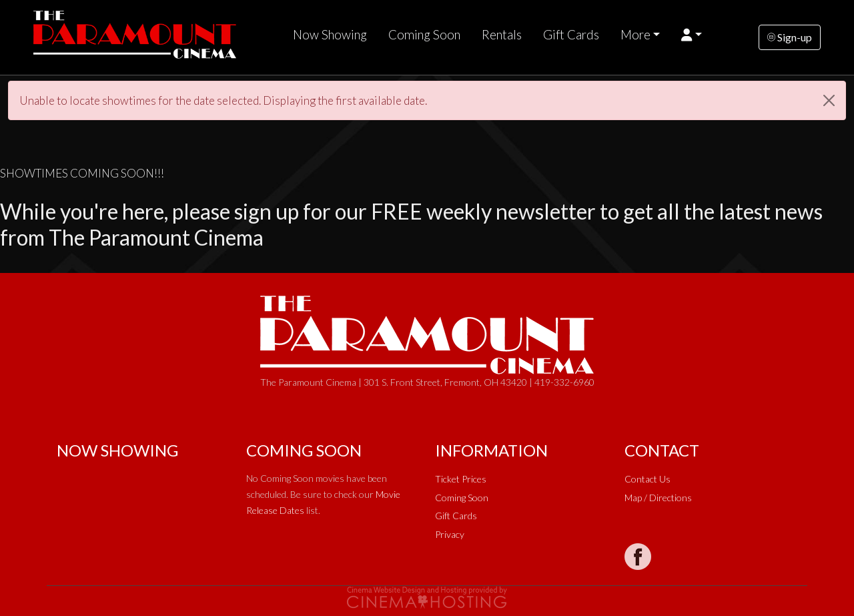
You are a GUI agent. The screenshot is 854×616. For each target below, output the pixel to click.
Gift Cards (571, 35)
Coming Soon (424, 35)
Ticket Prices (461, 479)
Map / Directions (658, 498)
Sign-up (790, 37)
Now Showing (330, 35)
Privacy (450, 534)
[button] (692, 35)
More (635, 35)
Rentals (502, 35)
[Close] (829, 100)
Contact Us (648, 479)
